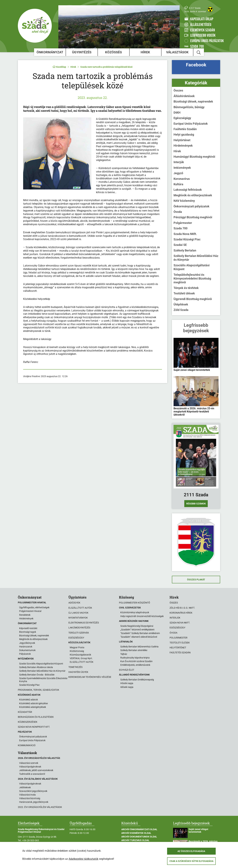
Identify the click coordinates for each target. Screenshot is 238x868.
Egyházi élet (127, 670)
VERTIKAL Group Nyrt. (81, 658)
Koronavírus (182, 179)
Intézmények (182, 168)
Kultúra (178, 184)
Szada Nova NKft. (185, 234)
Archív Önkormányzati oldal (139, 829)
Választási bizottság (30, 798)
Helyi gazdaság (184, 134)
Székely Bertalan (185, 250)
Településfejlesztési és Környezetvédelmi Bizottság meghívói (192, 279)
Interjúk (179, 162)
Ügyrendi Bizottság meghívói (193, 299)
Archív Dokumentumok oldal (139, 837)
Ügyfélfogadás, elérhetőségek (34, 607)
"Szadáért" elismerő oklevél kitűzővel (139, 637)
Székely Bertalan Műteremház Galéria (139, 647)
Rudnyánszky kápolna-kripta (135, 658)
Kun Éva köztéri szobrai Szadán (136, 661)
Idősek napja (127, 687)
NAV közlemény (184, 201)
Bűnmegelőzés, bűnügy (189, 107)
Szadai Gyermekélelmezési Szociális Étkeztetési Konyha (43, 680)
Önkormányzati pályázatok (191, 206)
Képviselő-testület (28, 628)
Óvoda (178, 212)
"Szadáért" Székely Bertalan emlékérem (140, 633)
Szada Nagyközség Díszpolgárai (137, 626)
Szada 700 (180, 228)
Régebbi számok (196, 504)
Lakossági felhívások (188, 190)
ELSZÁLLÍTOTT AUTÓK (82, 662)
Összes (178, 90)
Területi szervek (79, 633)
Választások (177, 52)
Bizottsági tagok (28, 632)
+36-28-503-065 (31, 840)
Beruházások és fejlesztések (36, 717)
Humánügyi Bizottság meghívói (194, 157)
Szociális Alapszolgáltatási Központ (192, 267)
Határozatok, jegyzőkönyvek (34, 802)
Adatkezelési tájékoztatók (83, 859)
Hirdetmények (183, 146)
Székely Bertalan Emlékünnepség (137, 680)
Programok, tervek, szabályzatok (39, 690)
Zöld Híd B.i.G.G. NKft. (182, 608)
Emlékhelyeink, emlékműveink (135, 665)
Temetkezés (75, 667)
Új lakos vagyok (78, 613)
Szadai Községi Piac (187, 239)
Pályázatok (25, 654)
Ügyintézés (82, 52)
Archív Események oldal (136, 833)
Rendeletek (25, 615)
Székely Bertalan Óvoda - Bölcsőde (37, 675)
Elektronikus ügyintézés (84, 623)
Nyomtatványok (78, 618)
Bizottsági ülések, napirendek (193, 101)
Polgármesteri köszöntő (135, 603)
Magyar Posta (77, 647)
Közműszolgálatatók (80, 655)
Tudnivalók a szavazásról (32, 774)
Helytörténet (182, 140)
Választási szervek (29, 763)
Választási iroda (27, 795)
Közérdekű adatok (29, 700)
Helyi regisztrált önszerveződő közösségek (142, 616)
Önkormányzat (50, 52)
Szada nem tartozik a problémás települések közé (106, 67)
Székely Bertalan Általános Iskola (36, 667)
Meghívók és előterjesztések (193, 195)
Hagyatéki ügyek (78, 672)
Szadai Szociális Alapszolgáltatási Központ (41, 664)
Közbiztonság (77, 651)
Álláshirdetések (184, 96)
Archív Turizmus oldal (135, 840)
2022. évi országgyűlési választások (40, 807)
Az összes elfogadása (191, 851)
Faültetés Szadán (185, 129)
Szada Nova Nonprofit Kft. (34, 727)
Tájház (124, 654)
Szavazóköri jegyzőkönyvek (33, 791)
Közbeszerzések (28, 722)
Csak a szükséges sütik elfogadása (191, 861)
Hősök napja (127, 683)
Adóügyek (74, 603)
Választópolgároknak (30, 767)
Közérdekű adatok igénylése (33, 703)
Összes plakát (196, 580)
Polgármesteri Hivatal (30, 611)
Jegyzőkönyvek (27, 643)
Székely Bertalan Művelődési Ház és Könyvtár (196, 258)
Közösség (114, 52)
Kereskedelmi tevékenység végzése (90, 677)
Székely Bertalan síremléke (134, 650)
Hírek (145, 52)
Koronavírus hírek (181, 613)
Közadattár (25, 712)
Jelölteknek (25, 787)
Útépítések (181, 304)
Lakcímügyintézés (79, 628)
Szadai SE (180, 245)
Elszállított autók (80, 608)
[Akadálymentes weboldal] (210, 9)
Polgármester (183, 223)
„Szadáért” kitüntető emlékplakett (137, 630)
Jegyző (178, 173)
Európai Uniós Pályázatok (191, 124)
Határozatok (26, 647)
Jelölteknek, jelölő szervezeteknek (36, 770)
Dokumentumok (27, 650)
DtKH (177, 113)
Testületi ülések (184, 293)
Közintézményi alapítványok (135, 612)
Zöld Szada (181, 310)
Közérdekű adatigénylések (33, 707)
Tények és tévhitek (186, 288)
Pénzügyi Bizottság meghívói (193, 217)
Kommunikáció (27, 745)
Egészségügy (182, 118)
